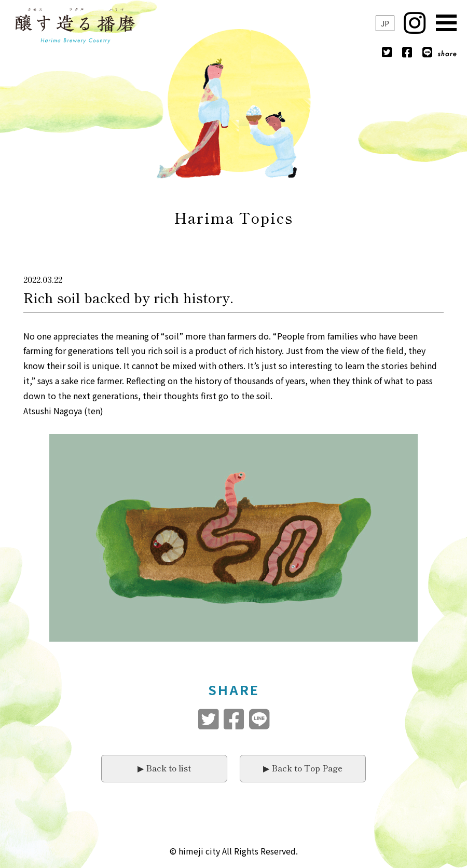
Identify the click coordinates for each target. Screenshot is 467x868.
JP (385, 23)
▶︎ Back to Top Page (303, 768)
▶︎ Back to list (164, 768)
